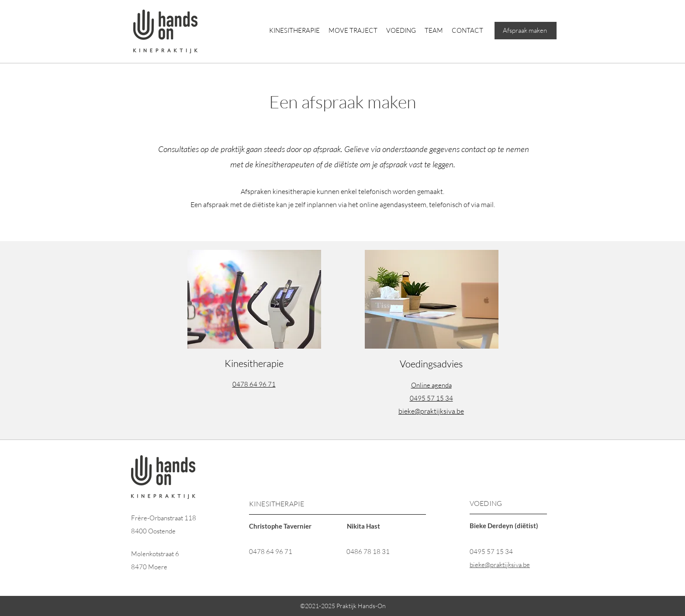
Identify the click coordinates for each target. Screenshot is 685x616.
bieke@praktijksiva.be (431, 411)
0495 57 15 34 (491, 552)
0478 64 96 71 (271, 552)
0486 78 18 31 (368, 552)
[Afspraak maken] (526, 31)
